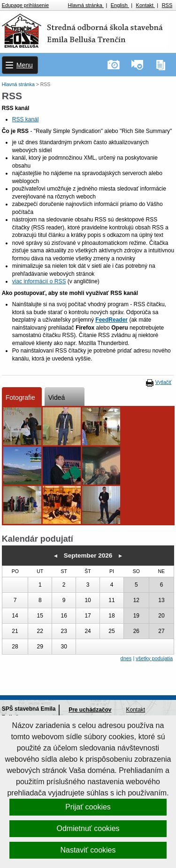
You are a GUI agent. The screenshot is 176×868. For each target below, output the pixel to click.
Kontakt (145, 5)
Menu (25, 65)
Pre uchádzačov (90, 710)
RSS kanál (26, 119)
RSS (167, 5)
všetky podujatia (154, 658)
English (120, 5)
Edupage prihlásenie (25, 5)
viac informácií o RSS (39, 281)
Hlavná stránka (86, 5)
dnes (126, 658)
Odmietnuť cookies (88, 828)
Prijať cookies (88, 807)
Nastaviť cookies (88, 850)
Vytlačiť (163, 382)
